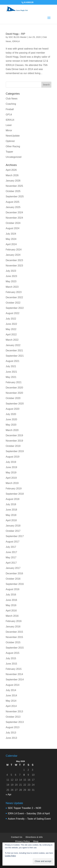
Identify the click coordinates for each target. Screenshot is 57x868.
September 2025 (15, 196)
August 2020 (13, 409)
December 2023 (14, 260)
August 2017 (13, 542)
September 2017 (15, 536)
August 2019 (13, 457)
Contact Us (17, 837)
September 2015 (15, 648)
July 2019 (11, 462)
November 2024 (14, 218)
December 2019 (14, 435)
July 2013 (11, 733)
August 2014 (13, 685)
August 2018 (13, 499)
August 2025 (13, 202)
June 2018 (11, 510)
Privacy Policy (23, 841)
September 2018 (15, 494)
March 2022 (12, 340)
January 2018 (13, 526)
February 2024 (14, 250)
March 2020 (12, 430)
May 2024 (11, 239)
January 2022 (13, 345)
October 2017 (13, 531)
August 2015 (13, 653)
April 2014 (11, 706)
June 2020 (11, 419)
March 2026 (12, 175)
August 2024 (13, 228)
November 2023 (14, 266)
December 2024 (14, 212)
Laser (9, 125)
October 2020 (13, 398)
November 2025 (14, 186)
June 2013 (11, 738)
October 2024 (13, 223)
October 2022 (13, 303)
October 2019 (13, 446)
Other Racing (13, 146)
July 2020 (11, 414)
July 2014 (11, 690)
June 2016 (11, 600)
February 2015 (14, 669)
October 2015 (13, 642)
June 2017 (11, 552)
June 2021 (11, 372)
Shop (36, 841)
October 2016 (13, 579)
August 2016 (13, 589)
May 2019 (11, 473)
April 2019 (11, 478)
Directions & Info (34, 837)
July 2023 (11, 271)
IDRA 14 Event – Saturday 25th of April (29, 813)
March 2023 (12, 287)
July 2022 (11, 319)
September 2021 (15, 356)
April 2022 (11, 335)
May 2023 (11, 281)
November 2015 (14, 637)
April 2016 (11, 611)
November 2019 (14, 441)
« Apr (9, 794)
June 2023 (11, 276)
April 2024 (11, 244)
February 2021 (14, 382)
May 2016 (11, 605)
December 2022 (14, 297)
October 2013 (13, 717)
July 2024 (11, 234)
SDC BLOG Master (18, 37)
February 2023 (14, 292)
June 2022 (11, 324)
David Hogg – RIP (16, 34)
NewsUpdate (13, 136)
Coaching (11, 104)
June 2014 (11, 696)
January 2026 (13, 181)
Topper (9, 152)
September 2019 (15, 451)
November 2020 (14, 393)
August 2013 (13, 727)
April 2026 (11, 170)
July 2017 (11, 547)
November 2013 (14, 711)
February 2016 (14, 621)
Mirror (9, 130)
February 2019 (14, 489)
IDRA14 (16, 41)
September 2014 (15, 680)
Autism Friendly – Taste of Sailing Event (29, 819)
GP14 (9, 115)
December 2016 (14, 573)
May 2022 (11, 329)
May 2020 (11, 425)
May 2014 (11, 701)
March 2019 (12, 483)
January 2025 (13, 207)
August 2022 (13, 313)
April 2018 (11, 520)
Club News (12, 99)
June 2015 (11, 664)
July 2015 (11, 658)
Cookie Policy (10, 856)
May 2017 (11, 557)
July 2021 (11, 366)
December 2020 (14, 388)
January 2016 (13, 627)
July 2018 (11, 504)
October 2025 (13, 191)
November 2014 (14, 674)
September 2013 (15, 722)
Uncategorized (14, 157)
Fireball (10, 109)
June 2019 (11, 467)
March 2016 (12, 616)
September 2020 (15, 404)
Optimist (10, 141)
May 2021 (11, 377)
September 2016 (15, 584)
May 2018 (11, 515)
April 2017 (11, 563)
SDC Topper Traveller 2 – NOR (25, 808)
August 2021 (13, 361)
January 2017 (13, 568)
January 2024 (13, 255)
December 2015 (14, 632)
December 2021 (14, 351)
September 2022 (15, 308)
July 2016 (11, 595)
